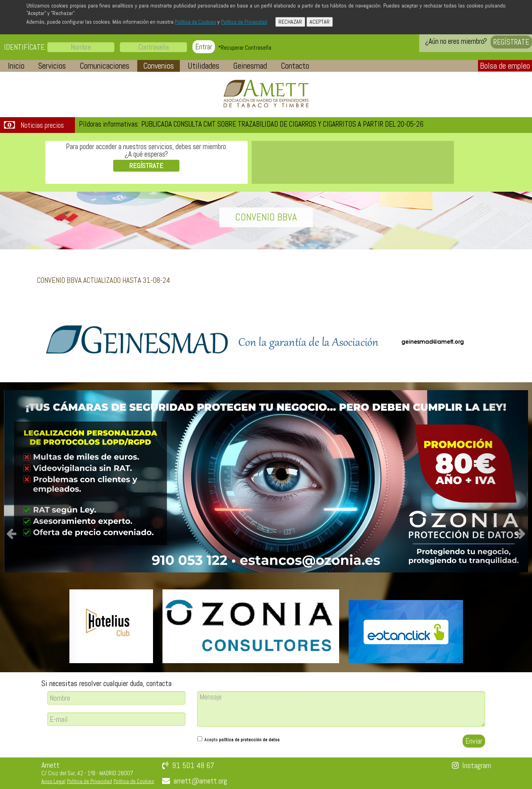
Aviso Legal (53, 781)
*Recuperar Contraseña (245, 48)
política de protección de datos (249, 740)
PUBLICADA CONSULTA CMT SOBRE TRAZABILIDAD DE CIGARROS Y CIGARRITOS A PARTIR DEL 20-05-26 (282, 124)
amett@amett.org (200, 781)
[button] (16, 66)
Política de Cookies (195, 22)
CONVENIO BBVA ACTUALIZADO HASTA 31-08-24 (104, 280)
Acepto (242, 740)
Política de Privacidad (244, 22)
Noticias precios (42, 125)
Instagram (477, 765)
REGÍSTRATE (511, 42)
